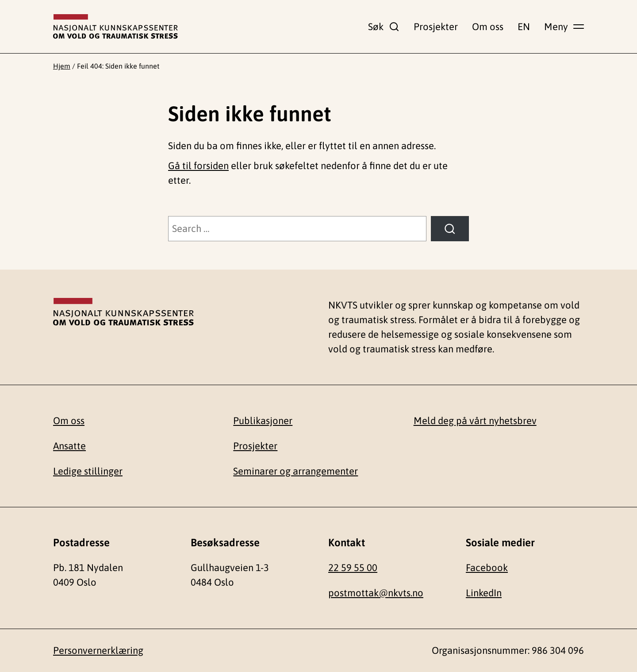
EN (524, 27)
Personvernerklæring (98, 650)
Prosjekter (436, 27)
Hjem (62, 66)
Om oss (488, 27)
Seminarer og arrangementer (295, 471)
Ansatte (69, 446)
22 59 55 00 (353, 568)
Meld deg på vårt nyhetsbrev (475, 421)
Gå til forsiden (198, 166)
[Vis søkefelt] (384, 27)
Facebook (487, 568)
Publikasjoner (263, 421)
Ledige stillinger (88, 471)
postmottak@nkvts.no (376, 593)
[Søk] (450, 229)
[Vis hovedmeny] (564, 27)
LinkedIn (484, 593)
